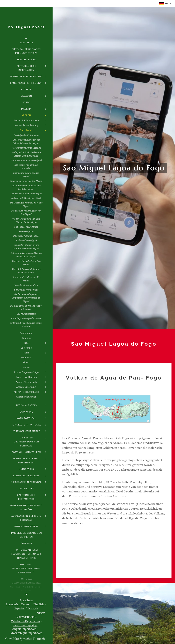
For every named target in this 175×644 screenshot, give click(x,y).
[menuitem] (26, 43)
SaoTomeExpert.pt (25, 625)
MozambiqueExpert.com (27, 633)
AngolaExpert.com (24, 629)
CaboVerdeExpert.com (25, 621)
